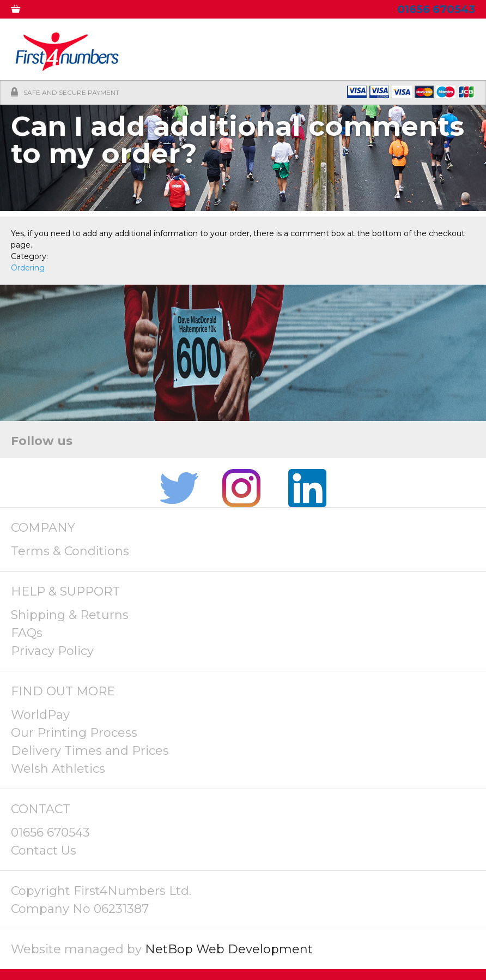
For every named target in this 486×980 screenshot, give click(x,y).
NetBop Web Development (229, 949)
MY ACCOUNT (72, 11)
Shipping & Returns (70, 615)
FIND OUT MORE (63, 691)
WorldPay (40, 715)
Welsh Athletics (58, 769)
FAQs (27, 633)
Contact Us (44, 850)
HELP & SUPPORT (65, 591)
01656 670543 (50, 832)
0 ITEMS (23, 11)
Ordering (28, 268)
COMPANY (43, 528)
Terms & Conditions (70, 551)
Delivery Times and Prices (90, 751)
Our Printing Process (74, 733)
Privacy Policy (52, 651)
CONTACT (41, 809)
